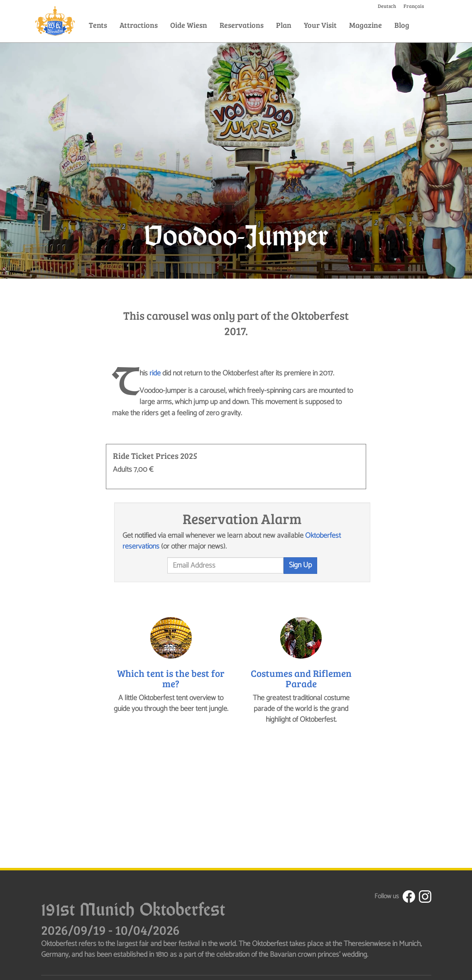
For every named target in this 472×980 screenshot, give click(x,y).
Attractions (139, 25)
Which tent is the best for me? (171, 678)
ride (155, 373)
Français (414, 6)
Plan (284, 25)
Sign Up (300, 565)
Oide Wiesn (189, 25)
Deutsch (387, 6)
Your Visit (320, 25)
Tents (98, 25)
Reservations (242, 25)
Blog (402, 25)
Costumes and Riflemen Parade (301, 678)
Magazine (366, 25)
